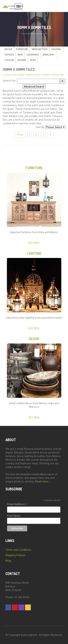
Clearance (33, 55)
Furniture (22, 49)
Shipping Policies (15, 555)
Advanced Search (34, 87)
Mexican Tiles (40, 49)
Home (8, 75)
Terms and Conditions (18, 550)
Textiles (9, 55)
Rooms (22, 60)
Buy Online (19, 75)
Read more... (43, 481)
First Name (14, 516)
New (20, 55)
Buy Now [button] (34, 243)
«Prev (20, 135)
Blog (8, 561)
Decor (8, 49)
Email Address (17, 504)
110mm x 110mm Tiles (53, 75)
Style (33, 60)
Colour (9, 60)
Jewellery (49, 55)
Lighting (56, 49)
